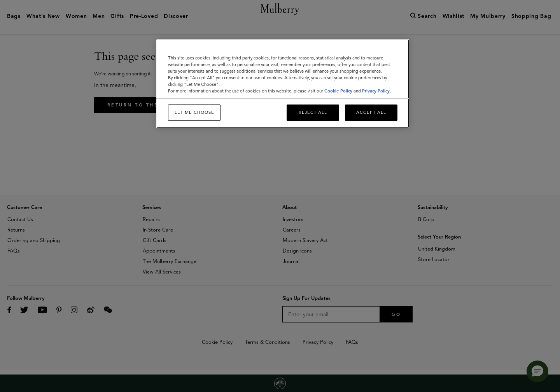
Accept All (371, 112)
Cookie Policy (338, 91)
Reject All (313, 112)
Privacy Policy (376, 91)
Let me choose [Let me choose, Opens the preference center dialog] (194, 112)
